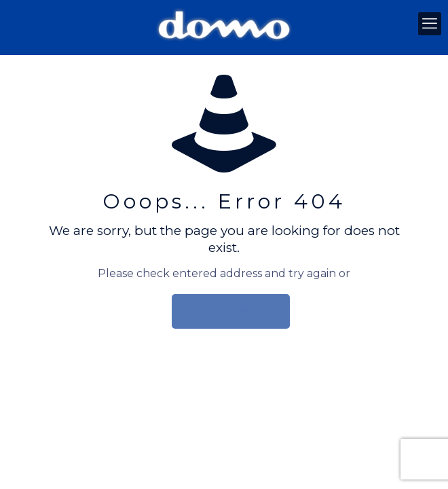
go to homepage (231, 311)
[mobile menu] (430, 24)
